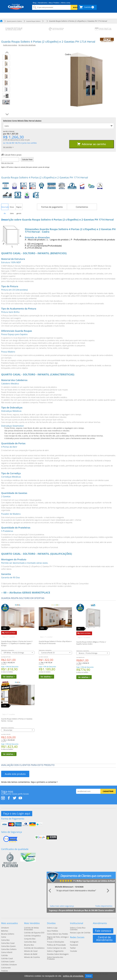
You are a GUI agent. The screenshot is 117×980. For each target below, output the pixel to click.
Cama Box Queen (8, 946)
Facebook (74, 945)
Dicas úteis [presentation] (12, 208)
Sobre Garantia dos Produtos (55, 958)
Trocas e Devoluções (56, 942)
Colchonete (6, 968)
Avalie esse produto (10, 45)
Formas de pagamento (52, 207)
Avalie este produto (15, 774)
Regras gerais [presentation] (19, 208)
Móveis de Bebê (31, 954)
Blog (34, 3)
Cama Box (5, 940)
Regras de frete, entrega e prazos (58, 938)
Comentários (82, 207)
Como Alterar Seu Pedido (58, 934)
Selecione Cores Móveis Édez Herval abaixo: (22, 121)
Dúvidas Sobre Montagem (58, 954)
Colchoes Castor (8, 962)
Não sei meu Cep (7, 163)
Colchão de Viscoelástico (34, 948)
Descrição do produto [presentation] (5, 208)
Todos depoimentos (104, 906)
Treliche (4, 971)
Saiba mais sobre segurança (62, 906)
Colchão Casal (7, 958)
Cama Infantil (7, 952)
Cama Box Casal (8, 943)
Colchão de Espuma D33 (34, 933)
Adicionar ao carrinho (92, 144)
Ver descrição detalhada (27, 45)
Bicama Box (29, 945)
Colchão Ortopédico (32, 936)
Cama (4, 937)
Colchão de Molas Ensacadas (31, 929)
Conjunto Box (30, 939)
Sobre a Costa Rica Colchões (78, 929)
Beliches (5, 931)
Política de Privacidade (56, 945)
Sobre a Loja (52, 928)
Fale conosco (103, 931)
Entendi (89, 976)
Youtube (73, 951)
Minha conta (66, 3)
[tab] (5, 207)
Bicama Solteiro (8, 934)
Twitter (73, 948)
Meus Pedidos (54, 3)
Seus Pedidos (53, 931)
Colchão (4, 955)
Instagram (74, 942)
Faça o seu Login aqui (17, 813)
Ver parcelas (8, 147)
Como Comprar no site (57, 948)
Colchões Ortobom (9, 965)
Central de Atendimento (104, 939)
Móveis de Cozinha (32, 957)
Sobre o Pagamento (55, 951)
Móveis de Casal (31, 951)
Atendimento (43, 3)
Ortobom (5, 928)
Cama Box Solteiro (9, 949)
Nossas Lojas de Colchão (80, 933)
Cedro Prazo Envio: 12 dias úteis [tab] (13, 127)
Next (108, 891)
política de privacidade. (73, 976)
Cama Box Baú (30, 942)
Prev (50, 891)
